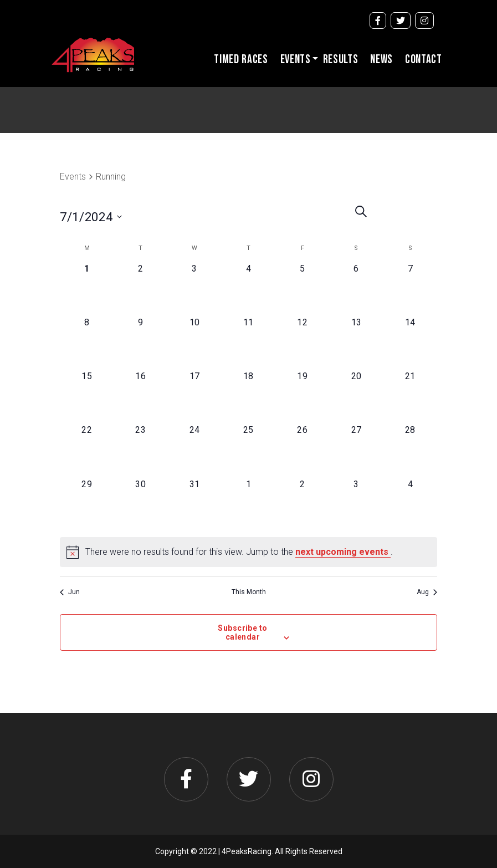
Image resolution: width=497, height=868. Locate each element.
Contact (424, 60)
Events (296, 60)
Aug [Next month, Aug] (427, 592)
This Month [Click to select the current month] (249, 592)
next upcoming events (343, 552)
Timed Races (241, 60)
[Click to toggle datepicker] (115, 217)
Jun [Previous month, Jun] (70, 592)
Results (341, 60)
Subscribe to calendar (242, 632)
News (381, 60)
